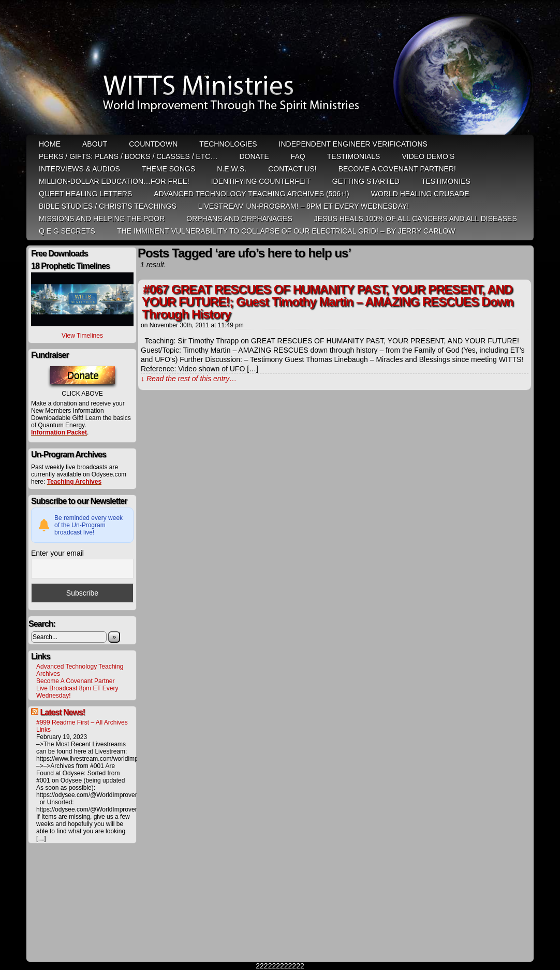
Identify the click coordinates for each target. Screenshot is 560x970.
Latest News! (62, 712)
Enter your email (57, 553)
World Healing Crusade (420, 194)
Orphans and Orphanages (239, 219)
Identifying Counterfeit (261, 181)
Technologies (228, 144)
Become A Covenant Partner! (397, 169)
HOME (50, 144)
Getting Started (366, 181)
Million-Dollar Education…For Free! (114, 181)
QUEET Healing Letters (85, 194)
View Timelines (82, 336)
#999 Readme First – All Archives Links (82, 726)
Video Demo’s (428, 156)
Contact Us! (292, 169)
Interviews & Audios (79, 169)
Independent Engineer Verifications (353, 144)
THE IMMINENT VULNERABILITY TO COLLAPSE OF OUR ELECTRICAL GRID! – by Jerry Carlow (286, 231)
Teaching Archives (74, 482)
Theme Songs (168, 169)
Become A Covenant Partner (75, 681)
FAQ (298, 156)
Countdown (153, 144)
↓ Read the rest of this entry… (189, 379)
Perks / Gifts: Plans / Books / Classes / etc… (128, 156)
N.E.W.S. (232, 169)
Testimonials (354, 156)
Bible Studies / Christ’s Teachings (108, 206)
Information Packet (59, 432)
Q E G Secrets (67, 231)
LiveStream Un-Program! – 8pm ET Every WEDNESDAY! (304, 206)
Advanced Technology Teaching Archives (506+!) (251, 194)
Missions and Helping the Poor (102, 219)
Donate (254, 156)
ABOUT (95, 144)
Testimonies (446, 181)
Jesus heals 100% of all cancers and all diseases (416, 219)
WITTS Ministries (281, 68)
